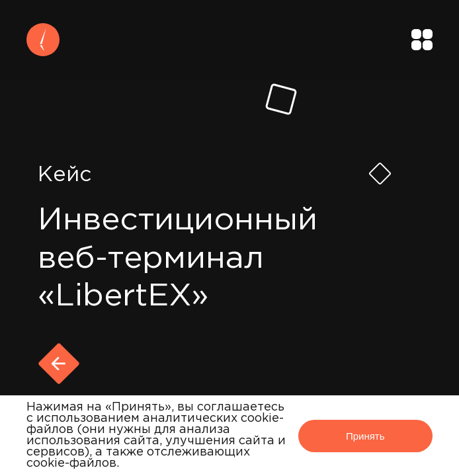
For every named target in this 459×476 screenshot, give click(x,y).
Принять (365, 436)
